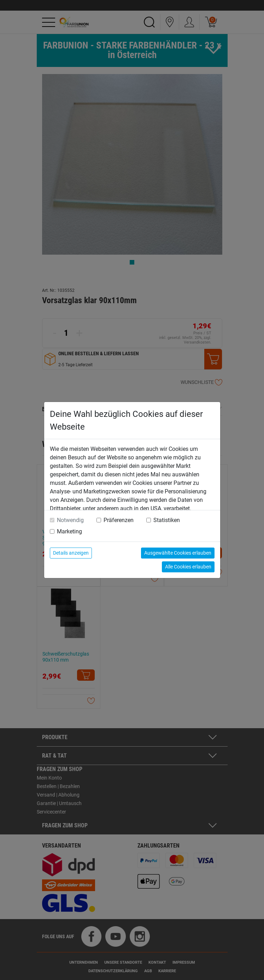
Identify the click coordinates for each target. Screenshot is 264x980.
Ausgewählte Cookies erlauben (178, 553)
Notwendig (70, 520)
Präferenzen (119, 520)
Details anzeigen (71, 553)
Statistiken (167, 520)
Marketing (69, 531)
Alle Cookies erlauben (188, 567)
